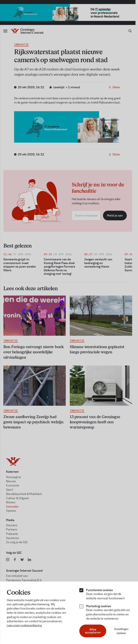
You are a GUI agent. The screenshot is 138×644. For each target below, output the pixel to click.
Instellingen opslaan (121, 631)
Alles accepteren (93, 631)
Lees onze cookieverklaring (24, 625)
